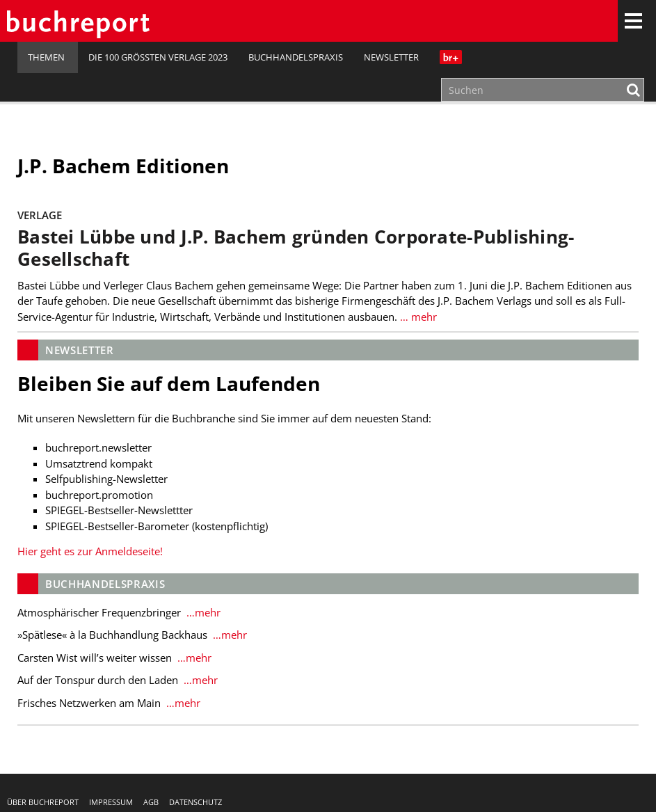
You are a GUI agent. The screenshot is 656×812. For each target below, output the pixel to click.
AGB (151, 802)
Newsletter (391, 57)
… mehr (418, 317)
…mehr (202, 612)
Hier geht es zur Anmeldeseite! (90, 551)
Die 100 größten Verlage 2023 (158, 57)
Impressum (111, 802)
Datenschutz (195, 802)
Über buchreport (43, 802)
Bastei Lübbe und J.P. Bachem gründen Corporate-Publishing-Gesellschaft (296, 248)
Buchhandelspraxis (296, 57)
